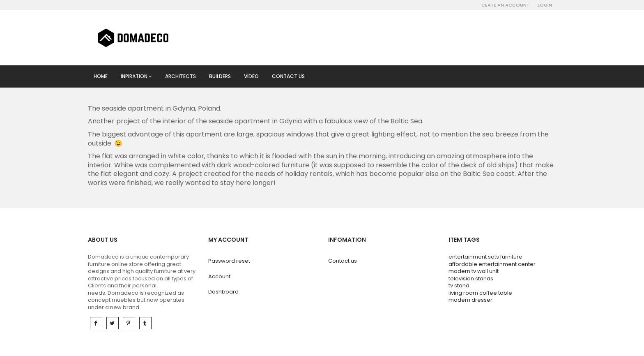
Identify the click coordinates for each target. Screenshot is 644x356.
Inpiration (136, 76)
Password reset (229, 261)
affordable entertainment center (492, 264)
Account (219, 276)
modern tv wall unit (474, 271)
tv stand (459, 285)
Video (251, 76)
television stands (471, 279)
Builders (220, 76)
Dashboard (223, 292)
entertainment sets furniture (485, 257)
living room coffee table (480, 293)
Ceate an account (505, 5)
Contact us (288, 76)
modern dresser (470, 300)
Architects (181, 76)
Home (101, 76)
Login (545, 5)
